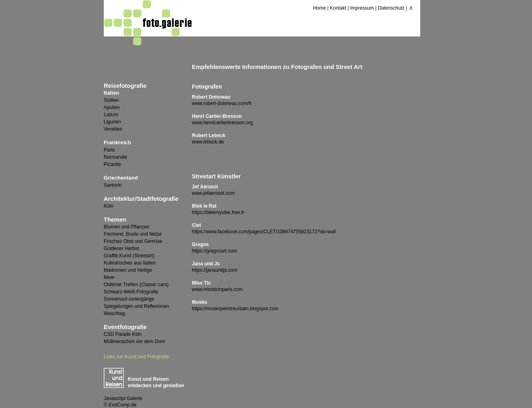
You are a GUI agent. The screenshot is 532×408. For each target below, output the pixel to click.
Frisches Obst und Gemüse (133, 241)
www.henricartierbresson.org (222, 123)
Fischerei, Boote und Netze (133, 234)
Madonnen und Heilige (128, 270)
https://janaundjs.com (215, 270)
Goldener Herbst (121, 248)
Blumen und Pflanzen (127, 227)
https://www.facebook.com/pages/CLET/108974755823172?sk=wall (264, 232)
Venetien (113, 129)
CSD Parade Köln (123, 334)
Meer (109, 277)
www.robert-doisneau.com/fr (222, 103)
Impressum (362, 8)
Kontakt (338, 8)
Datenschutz (391, 8)
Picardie (112, 164)
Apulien (112, 107)
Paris (109, 150)
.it (410, 8)
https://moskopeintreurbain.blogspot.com (235, 309)
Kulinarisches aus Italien (130, 263)
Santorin (113, 185)
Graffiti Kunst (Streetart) (129, 256)
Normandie (116, 157)
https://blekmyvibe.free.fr (218, 212)
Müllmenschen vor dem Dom (134, 341)
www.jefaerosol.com (213, 193)
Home (320, 8)
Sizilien (111, 100)
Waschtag (114, 313)
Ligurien (112, 122)
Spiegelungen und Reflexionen (136, 306)
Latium (111, 115)
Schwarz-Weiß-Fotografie (131, 292)
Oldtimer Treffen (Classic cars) (136, 285)
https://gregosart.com (215, 251)
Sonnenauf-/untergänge (129, 299)
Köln (109, 206)
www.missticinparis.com (217, 289)
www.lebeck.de (208, 142)
